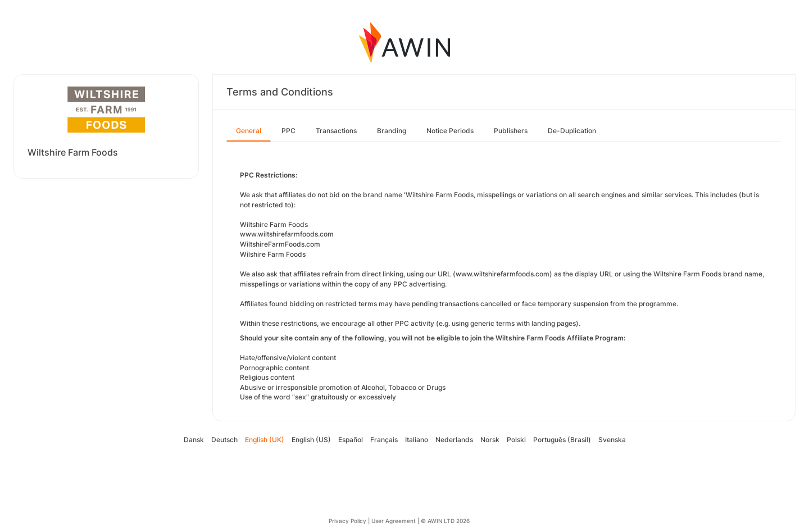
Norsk (490, 440)
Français (384, 440)
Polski (516, 440)
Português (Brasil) (562, 440)
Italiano (417, 440)
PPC (288, 131)
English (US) (311, 440)
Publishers (511, 131)
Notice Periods (450, 131)
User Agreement (394, 521)
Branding (392, 131)
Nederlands (454, 440)
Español (351, 440)
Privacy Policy (347, 521)
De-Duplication (572, 131)
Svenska (612, 440)
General (249, 131)
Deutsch (224, 440)
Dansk (194, 440)
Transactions (336, 131)
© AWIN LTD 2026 (445, 521)
